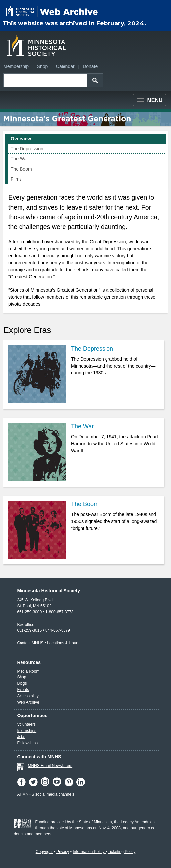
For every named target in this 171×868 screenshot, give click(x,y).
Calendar (65, 66)
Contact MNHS (30, 643)
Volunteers (26, 724)
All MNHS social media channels (45, 794)
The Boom (21, 169)
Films (16, 179)
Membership (16, 66)
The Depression (27, 149)
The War (19, 159)
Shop (43, 66)
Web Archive (28, 702)
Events (23, 690)
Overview (21, 139)
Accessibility (28, 696)
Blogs (22, 683)
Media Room (28, 671)
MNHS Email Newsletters (50, 766)
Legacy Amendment (138, 822)
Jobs (21, 737)
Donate (90, 66)
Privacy (63, 852)
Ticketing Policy (122, 852)
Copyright (44, 852)
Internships (27, 731)
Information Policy (89, 852)
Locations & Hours (63, 643)
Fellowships (27, 743)
